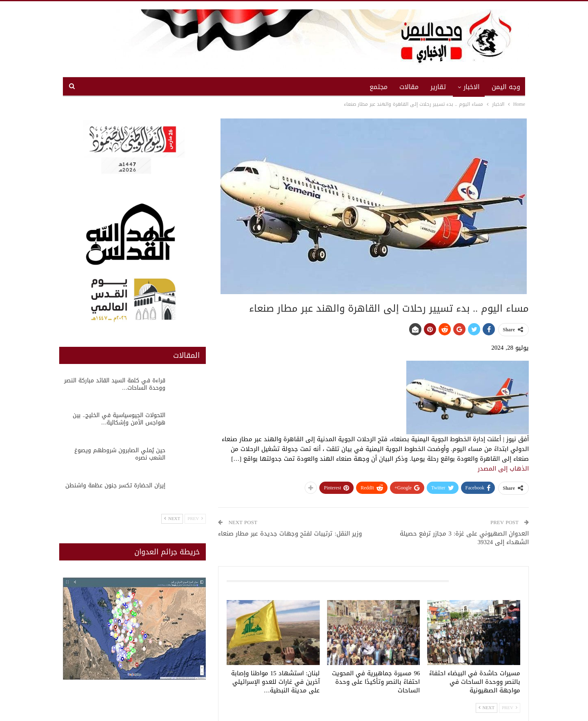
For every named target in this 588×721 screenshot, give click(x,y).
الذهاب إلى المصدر (503, 469)
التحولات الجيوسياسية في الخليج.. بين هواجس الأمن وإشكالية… (119, 419)
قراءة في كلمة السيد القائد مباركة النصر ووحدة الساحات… (115, 384)
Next (487, 708)
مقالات (409, 87)
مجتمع (379, 87)
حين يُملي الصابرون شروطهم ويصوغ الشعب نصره (120, 454)
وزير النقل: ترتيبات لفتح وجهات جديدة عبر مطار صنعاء (290, 533)
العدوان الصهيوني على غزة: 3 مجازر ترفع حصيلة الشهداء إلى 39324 (464, 538)
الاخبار (472, 87)
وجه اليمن (506, 87)
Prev (510, 708)
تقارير (438, 87)
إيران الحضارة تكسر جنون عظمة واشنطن (115, 486)
